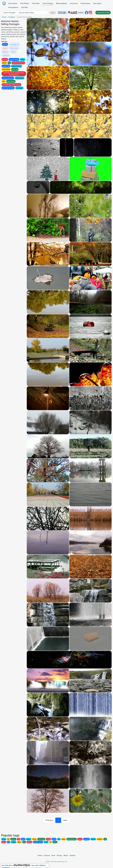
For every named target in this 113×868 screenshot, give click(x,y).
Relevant (5, 52)
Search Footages (9, 13)
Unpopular (6, 55)
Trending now (14, 44)
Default (5, 44)
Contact (72, 855)
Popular (13, 52)
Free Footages (48, 3)
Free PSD (24, 7)
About (66, 855)
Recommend (14, 48)
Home (4, 17)
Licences (47, 855)
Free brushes (85, 3)
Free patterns (13, 7)
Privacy (59, 855)
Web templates (62, 3)
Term (53, 855)
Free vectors (13, 3)
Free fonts (36, 3)
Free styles (97, 3)
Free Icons (74, 3)
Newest (5, 48)
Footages (11, 17)
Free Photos (25, 3)
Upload (53, 13)
